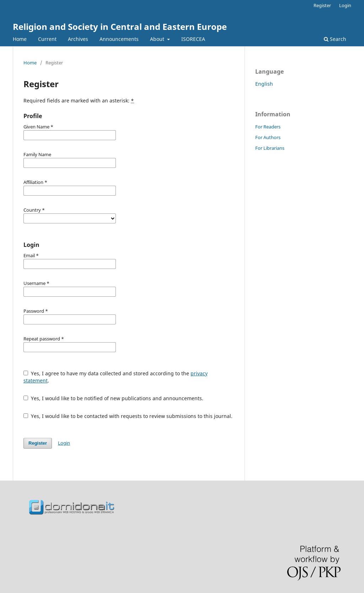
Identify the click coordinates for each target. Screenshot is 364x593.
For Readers (268, 127)
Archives (78, 39)
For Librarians (270, 148)
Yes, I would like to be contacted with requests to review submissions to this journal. (128, 416)
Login (345, 5)
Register (322, 5)
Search (335, 39)
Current (47, 39)
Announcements (119, 39)
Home (20, 39)
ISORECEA (193, 39)
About (158, 39)
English (264, 84)
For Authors (268, 137)
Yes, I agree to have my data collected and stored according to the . (116, 377)
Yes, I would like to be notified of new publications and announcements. (113, 398)
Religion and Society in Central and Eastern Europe (120, 27)
